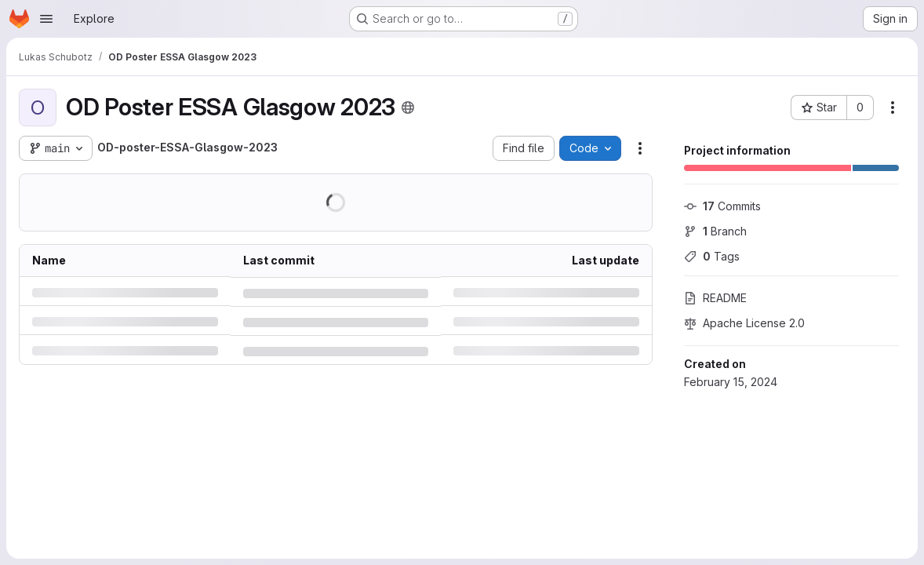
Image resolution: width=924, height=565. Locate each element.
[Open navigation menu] (46, 19)
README (715, 298)
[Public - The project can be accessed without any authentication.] (408, 108)
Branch (715, 231)
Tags (712, 256)
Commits (722, 206)
